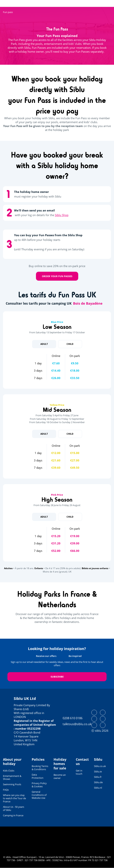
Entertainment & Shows (12, 778)
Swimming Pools (12, 784)
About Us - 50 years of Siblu (14, 808)
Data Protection (38, 776)
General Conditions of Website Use (39, 795)
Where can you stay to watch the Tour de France (14, 798)
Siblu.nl (98, 788)
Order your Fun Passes (57, 276)
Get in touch (79, 772)
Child (70, 344)
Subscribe (57, 677)
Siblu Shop (62, 215)
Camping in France (13, 815)
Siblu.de (98, 782)
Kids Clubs (9, 771)
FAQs (6, 790)
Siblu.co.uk (100, 766)
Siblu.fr (98, 777)
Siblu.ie (98, 771)
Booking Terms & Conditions (40, 768)
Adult (44, 344)
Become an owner (60, 776)
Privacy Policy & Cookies (39, 785)
